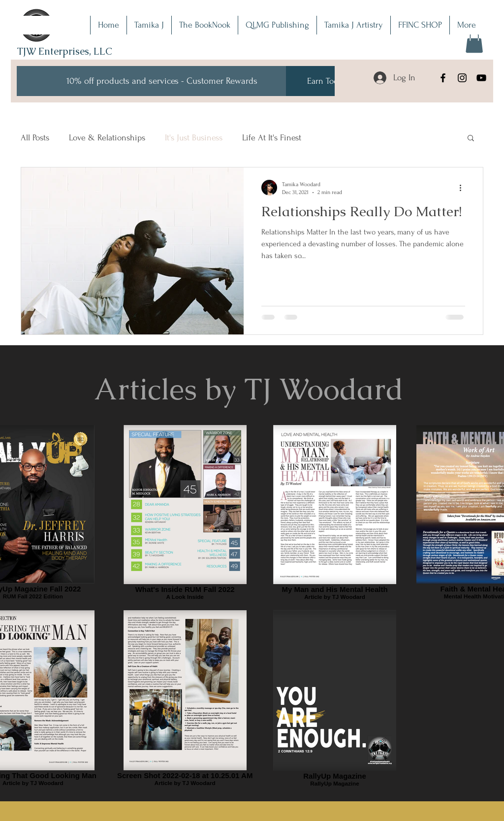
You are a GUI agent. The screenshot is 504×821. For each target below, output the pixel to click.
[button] (474, 42)
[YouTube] (481, 78)
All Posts (35, 138)
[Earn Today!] (328, 81)
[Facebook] (443, 78)
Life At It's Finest (272, 138)
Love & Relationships (107, 138)
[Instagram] (462, 78)
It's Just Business (194, 138)
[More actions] (464, 188)
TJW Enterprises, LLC (64, 51)
